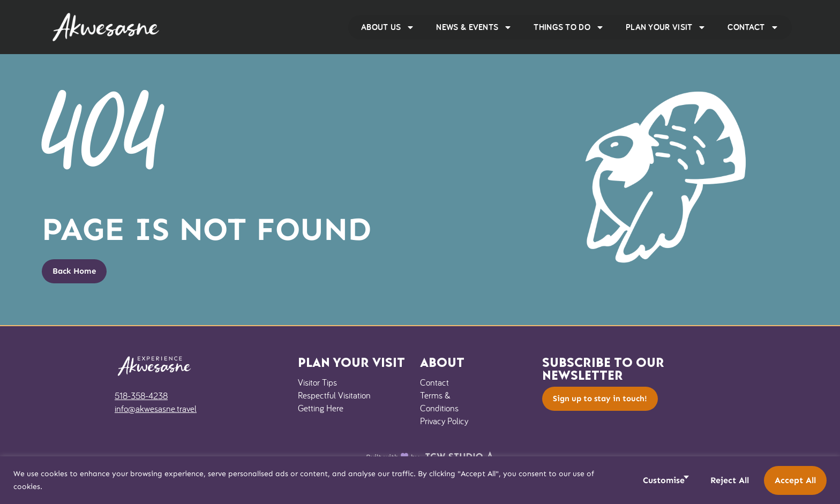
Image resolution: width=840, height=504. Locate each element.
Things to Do (569, 27)
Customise (664, 480)
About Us (388, 27)
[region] (420, 480)
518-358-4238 (141, 396)
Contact (753, 27)
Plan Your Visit (666, 27)
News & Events (474, 27)
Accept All (795, 480)
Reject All (730, 480)
